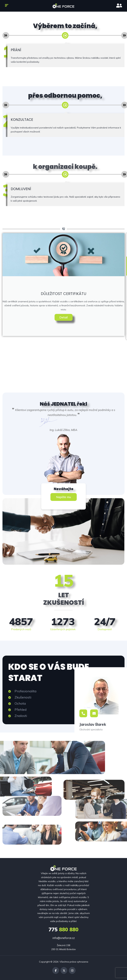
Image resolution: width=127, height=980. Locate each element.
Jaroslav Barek (93, 724)
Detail (64, 317)
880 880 (63, 929)
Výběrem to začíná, (65, 26)
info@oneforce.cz (64, 938)
